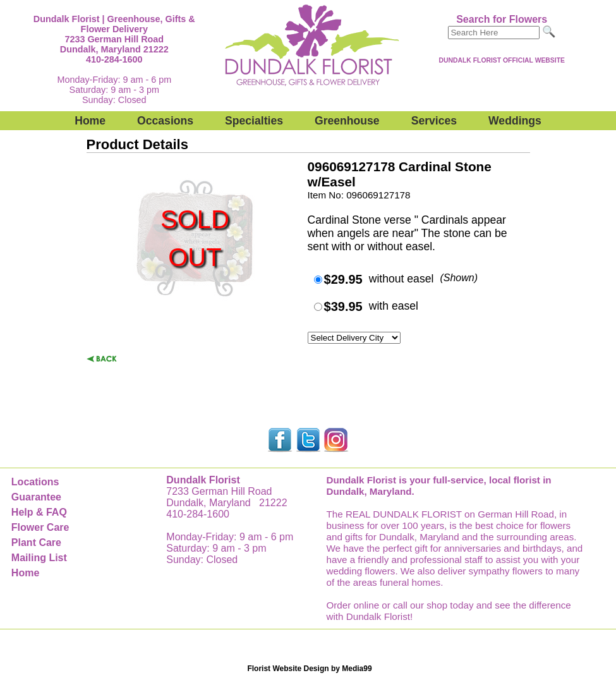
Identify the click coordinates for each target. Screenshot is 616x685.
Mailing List (39, 558)
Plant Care (36, 543)
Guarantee (36, 497)
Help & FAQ (39, 512)
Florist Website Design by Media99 (309, 669)
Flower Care (40, 527)
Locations (35, 482)
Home (90, 121)
